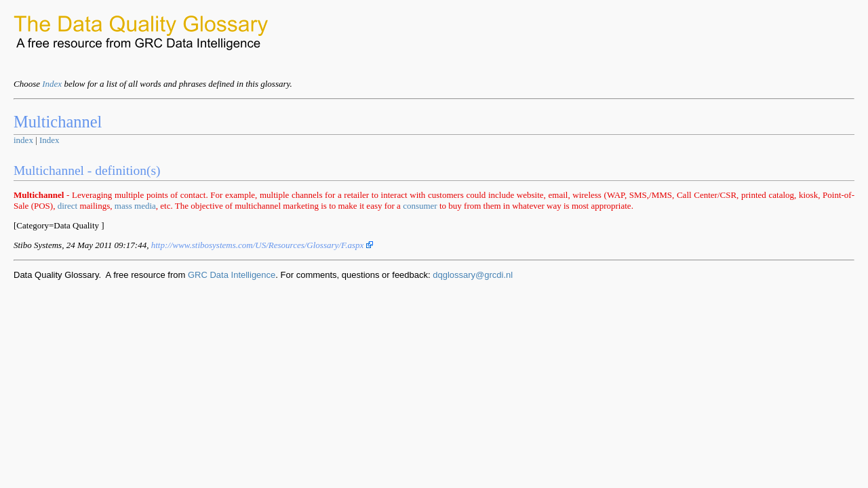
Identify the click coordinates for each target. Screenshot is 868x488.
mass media (135, 206)
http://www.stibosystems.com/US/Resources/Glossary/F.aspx (262, 245)
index (23, 140)
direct (68, 206)
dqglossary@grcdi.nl (473, 275)
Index (52, 84)
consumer (420, 206)
